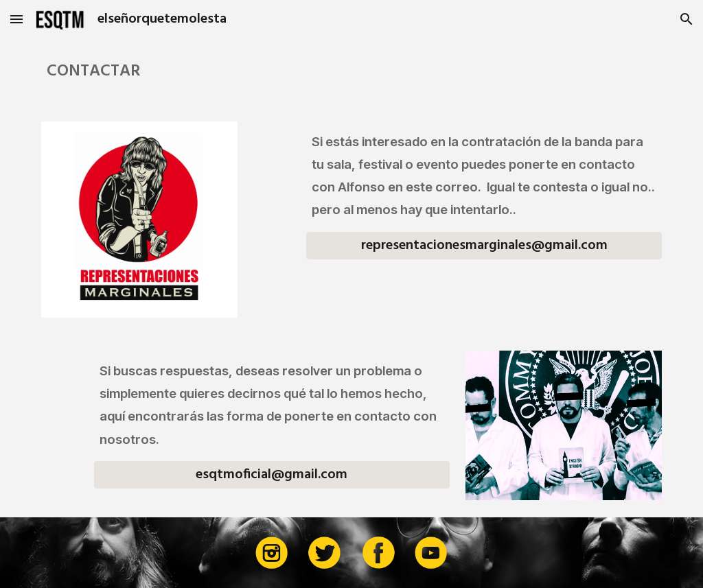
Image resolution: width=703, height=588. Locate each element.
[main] (352, 72)
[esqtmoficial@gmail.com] (272, 475)
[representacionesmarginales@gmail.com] (484, 246)
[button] (16, 19)
